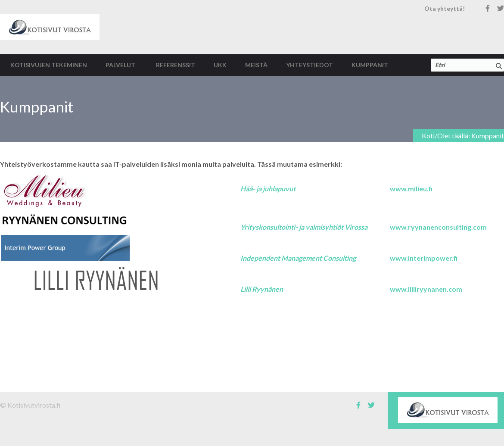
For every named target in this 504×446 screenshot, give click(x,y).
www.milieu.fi (411, 189)
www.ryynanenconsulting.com (438, 227)
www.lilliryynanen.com (426, 289)
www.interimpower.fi (424, 258)
